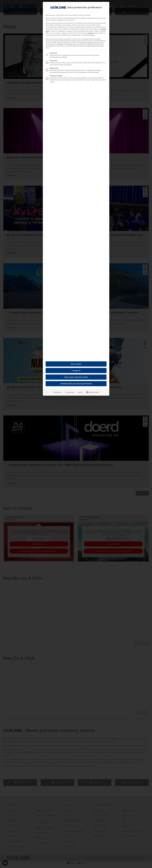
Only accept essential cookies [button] (76, 377)
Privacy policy (70, 392)
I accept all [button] (76, 371)
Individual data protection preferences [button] (76, 384)
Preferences (57, 392)
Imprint (80, 392)
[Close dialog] (107, 5)
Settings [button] (91, 33)
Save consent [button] (76, 364)
